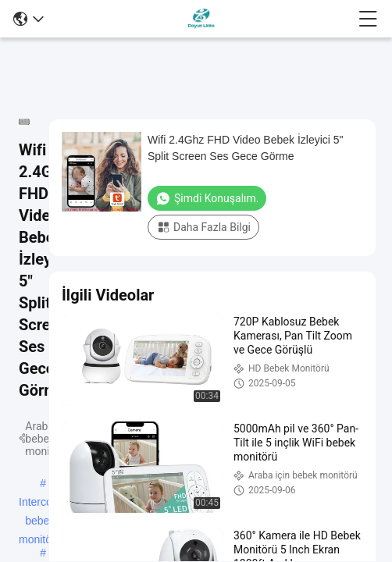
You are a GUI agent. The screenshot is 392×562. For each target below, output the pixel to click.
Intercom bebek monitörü (40, 503)
